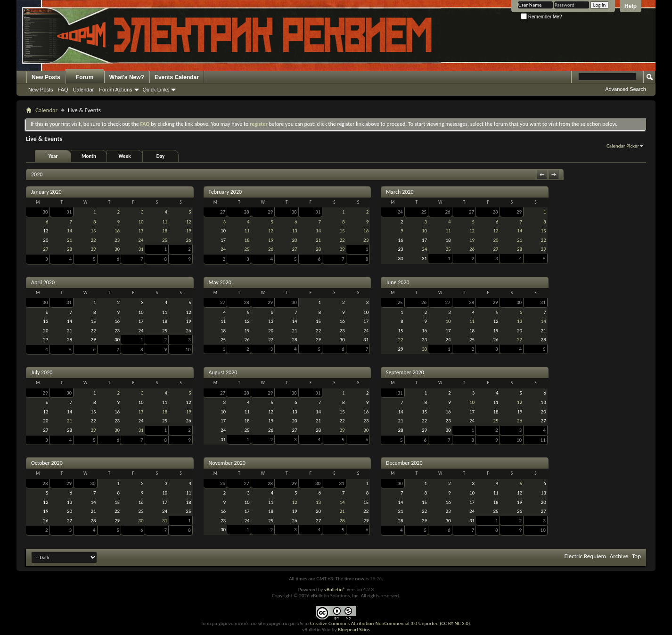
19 (189, 231)
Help (631, 6)
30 (45, 212)
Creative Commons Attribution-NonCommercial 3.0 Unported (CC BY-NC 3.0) (390, 623)
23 (117, 240)
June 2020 (397, 282)
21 (70, 240)
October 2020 (47, 463)
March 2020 (400, 192)
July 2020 (42, 372)
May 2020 (220, 282)
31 (69, 212)
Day (160, 156)
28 (70, 249)
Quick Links (156, 90)
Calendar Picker (623, 146)
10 (141, 222)
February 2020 (225, 192)
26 (189, 240)
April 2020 (43, 282)
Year (53, 156)
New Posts (46, 77)
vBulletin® (335, 590)
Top (636, 556)
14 (70, 231)
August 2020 (223, 372)
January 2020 (46, 192)
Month (89, 156)
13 (294, 231)
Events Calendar (177, 77)
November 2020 (227, 463)
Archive (619, 556)
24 (141, 240)
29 (93, 249)
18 (165, 231)
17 (141, 231)
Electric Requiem (585, 556)
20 (294, 240)
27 (45, 249)
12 (189, 222)
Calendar (84, 90)
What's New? (127, 77)
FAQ (63, 90)
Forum (85, 77)
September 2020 (405, 372)
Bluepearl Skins (354, 630)
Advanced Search (626, 89)
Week (125, 156)
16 (117, 231)
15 (93, 231)
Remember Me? (541, 17)
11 (165, 222)
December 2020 (404, 463)
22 (93, 240)
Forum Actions (115, 90)
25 (165, 240)
